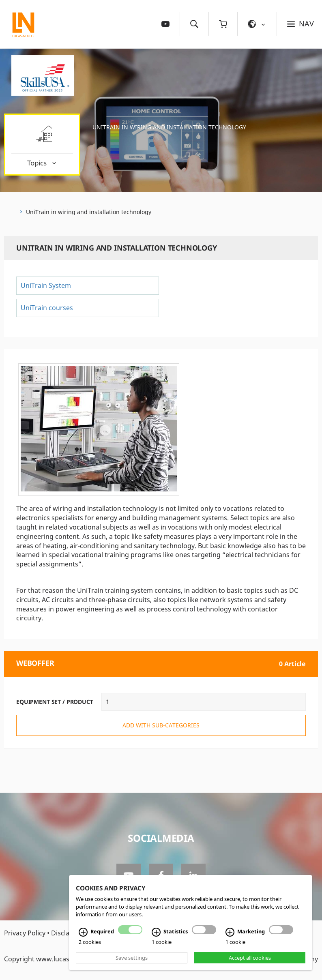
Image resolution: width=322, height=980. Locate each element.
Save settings (132, 958)
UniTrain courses (47, 308)
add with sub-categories (161, 725)
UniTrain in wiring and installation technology (169, 127)
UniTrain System (46, 285)
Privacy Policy (25, 933)
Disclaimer (67, 933)
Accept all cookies (250, 958)
